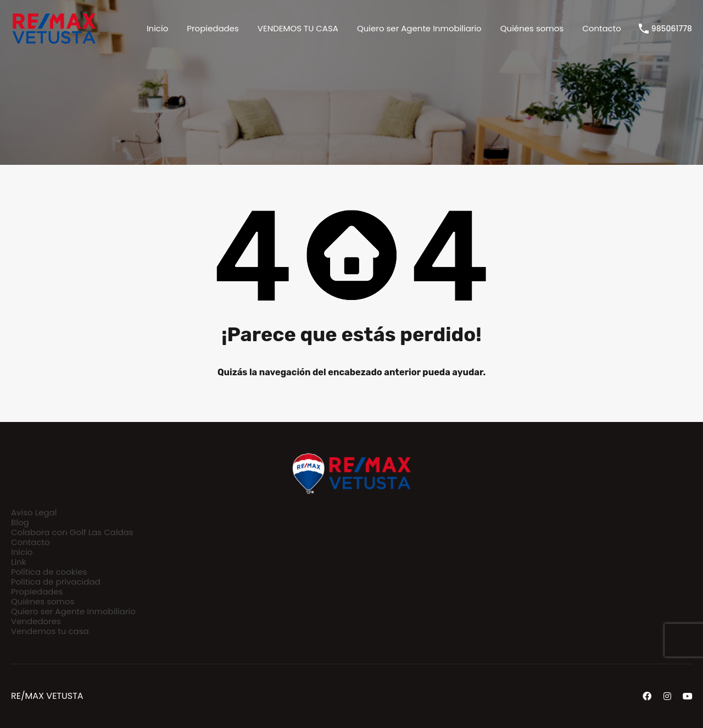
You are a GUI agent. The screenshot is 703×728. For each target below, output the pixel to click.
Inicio (157, 28)
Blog (20, 522)
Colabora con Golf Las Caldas (72, 532)
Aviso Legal (34, 512)
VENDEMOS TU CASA (298, 28)
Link (19, 562)
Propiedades (213, 28)
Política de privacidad (56, 582)
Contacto (602, 28)
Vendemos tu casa (50, 631)
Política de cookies (49, 572)
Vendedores (36, 621)
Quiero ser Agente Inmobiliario (419, 28)
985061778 (672, 29)
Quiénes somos (532, 28)
